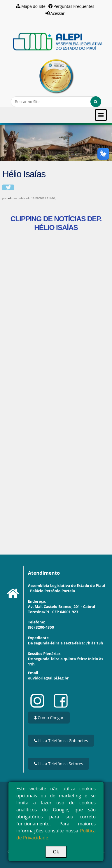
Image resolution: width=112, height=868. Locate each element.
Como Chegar (49, 718)
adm (10, 198)
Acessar (58, 13)
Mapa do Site (33, 6)
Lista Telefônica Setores (59, 764)
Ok (56, 852)
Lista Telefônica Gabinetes (61, 741)
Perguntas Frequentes (74, 6)
